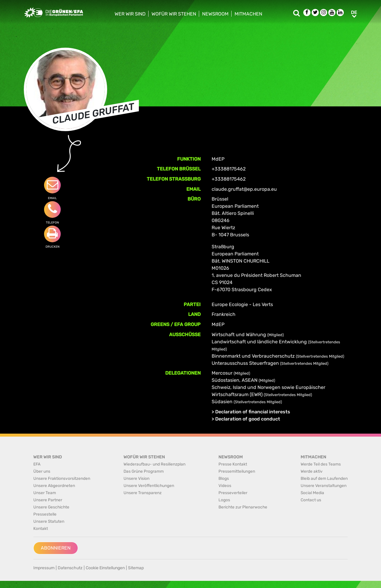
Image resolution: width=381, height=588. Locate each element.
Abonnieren (56, 548)
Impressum (44, 568)
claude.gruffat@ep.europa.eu (244, 189)
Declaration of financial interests (253, 412)
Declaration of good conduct (248, 419)
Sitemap (136, 568)
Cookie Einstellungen (105, 568)
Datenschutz (70, 568)
